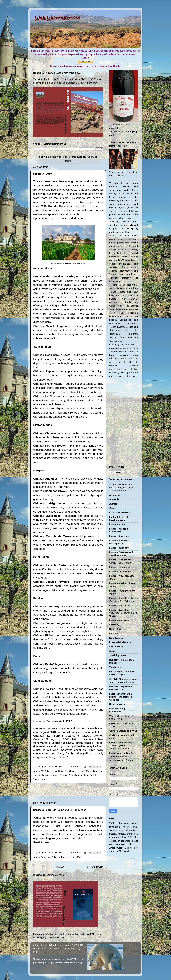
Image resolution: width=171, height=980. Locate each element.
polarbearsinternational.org (67, 963)
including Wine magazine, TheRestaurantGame (121, 746)
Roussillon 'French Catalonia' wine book (57, 73)
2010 (43, 771)
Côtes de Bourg (59, 857)
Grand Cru (63, 771)
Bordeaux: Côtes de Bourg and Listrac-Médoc (60, 810)
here (46, 842)
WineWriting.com (57, 18)
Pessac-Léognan (50, 775)
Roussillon (132, 313)
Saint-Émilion (76, 775)
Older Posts (95, 867)
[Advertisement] (68, 793)
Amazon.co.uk (124, 844)
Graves (73, 771)
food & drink (121, 761)
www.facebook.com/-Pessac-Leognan (70, 263)
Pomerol (64, 775)
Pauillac (37, 775)
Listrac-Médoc (85, 771)
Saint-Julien (39, 779)
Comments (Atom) (56, 875)
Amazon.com (116, 848)
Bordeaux (52, 771)
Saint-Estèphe (91, 775)
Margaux (98, 771)
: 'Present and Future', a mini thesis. (123, 613)
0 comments (73, 767)
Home (60, 867)
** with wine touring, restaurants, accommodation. (122, 488)
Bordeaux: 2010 (42, 174)
